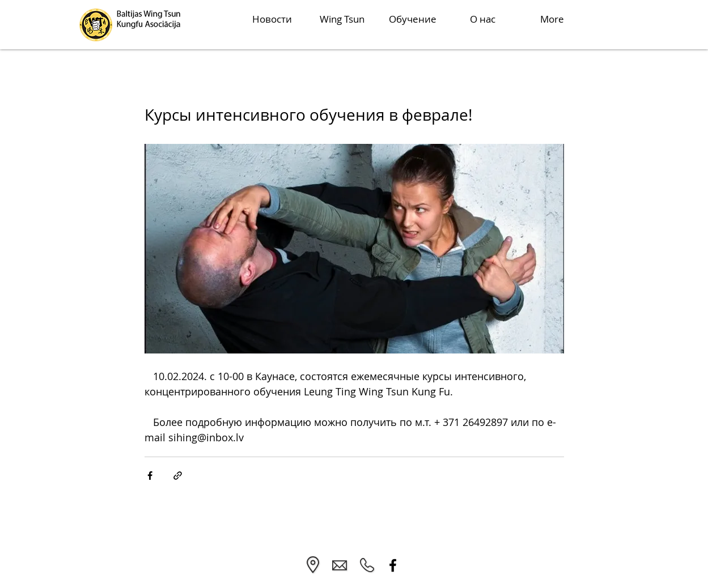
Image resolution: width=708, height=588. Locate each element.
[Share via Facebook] (150, 476)
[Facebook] (393, 565)
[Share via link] (178, 476)
